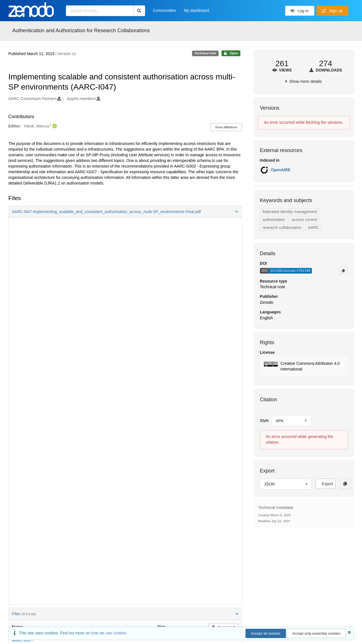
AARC (313, 227)
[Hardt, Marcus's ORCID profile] (54, 126)
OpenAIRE (281, 170)
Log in (299, 11)
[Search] (139, 11)
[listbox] (291, 421)
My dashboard (196, 10)
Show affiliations (226, 127)
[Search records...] (100, 11)
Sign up (332, 11)
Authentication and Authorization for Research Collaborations (81, 31)
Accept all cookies (266, 633)
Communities (165, 10)
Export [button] (327, 484)
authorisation (274, 220)
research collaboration (282, 227)
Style (264, 420)
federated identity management (290, 212)
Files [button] (125, 614)
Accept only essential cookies (316, 633)
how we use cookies (109, 633)
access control (304, 220)
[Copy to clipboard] (343, 270)
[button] (125, 212)
